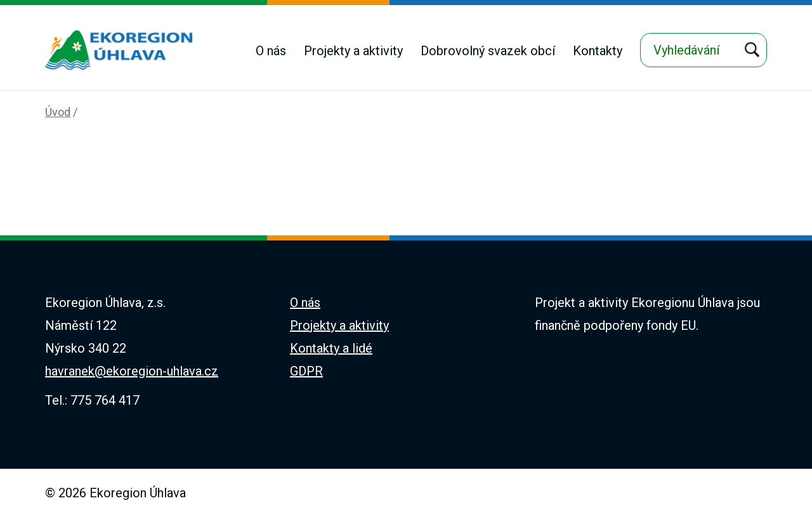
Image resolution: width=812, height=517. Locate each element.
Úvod (58, 112)
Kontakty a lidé (331, 348)
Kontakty (598, 51)
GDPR (306, 371)
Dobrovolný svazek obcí (488, 51)
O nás (271, 51)
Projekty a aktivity (353, 51)
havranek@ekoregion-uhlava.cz (132, 371)
